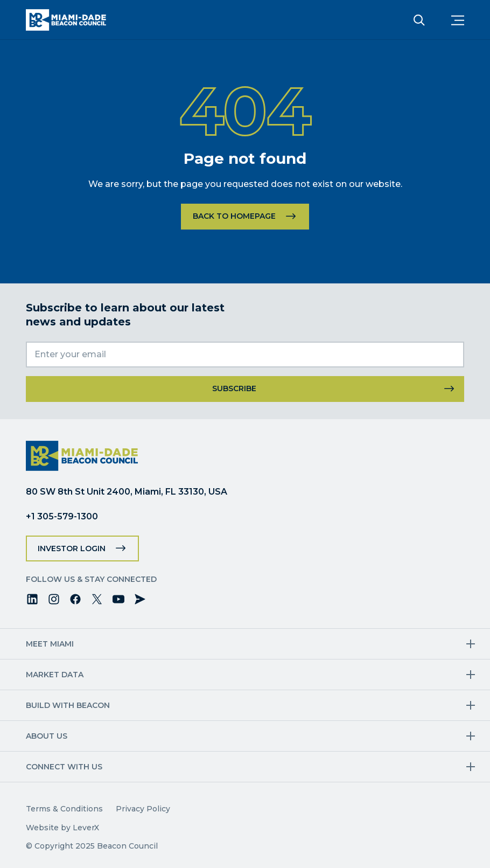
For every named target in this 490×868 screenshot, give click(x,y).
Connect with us (64, 767)
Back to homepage (234, 216)
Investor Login (72, 548)
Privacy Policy (143, 809)
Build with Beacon (68, 705)
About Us (47, 736)
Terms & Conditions (64, 809)
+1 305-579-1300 (62, 516)
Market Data (55, 675)
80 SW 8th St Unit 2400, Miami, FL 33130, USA (127, 492)
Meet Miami (50, 644)
